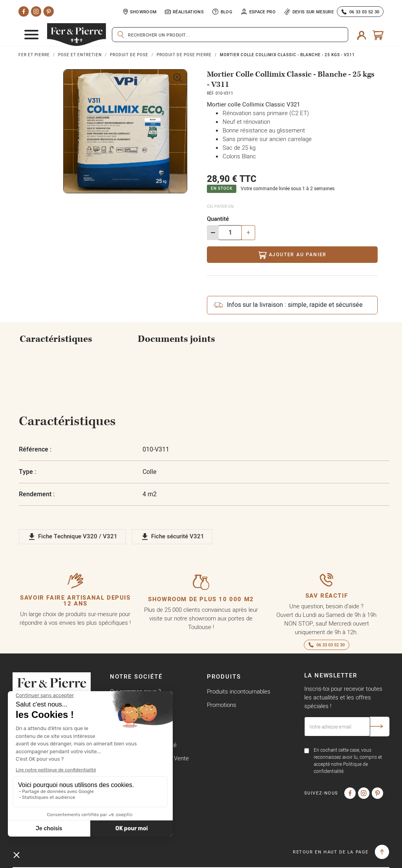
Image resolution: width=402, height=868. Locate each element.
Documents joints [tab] (176, 339)
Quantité (218, 219)
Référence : (35, 449)
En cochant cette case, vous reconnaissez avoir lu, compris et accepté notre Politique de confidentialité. (348, 761)
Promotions (222, 705)
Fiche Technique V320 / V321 (72, 537)
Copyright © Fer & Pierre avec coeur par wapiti (72, 860)
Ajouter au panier (292, 255)
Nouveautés (222, 718)
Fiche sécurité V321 (172, 537)
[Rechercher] (230, 35)
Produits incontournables (239, 691)
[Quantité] (230, 233)
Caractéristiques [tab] (56, 339)
